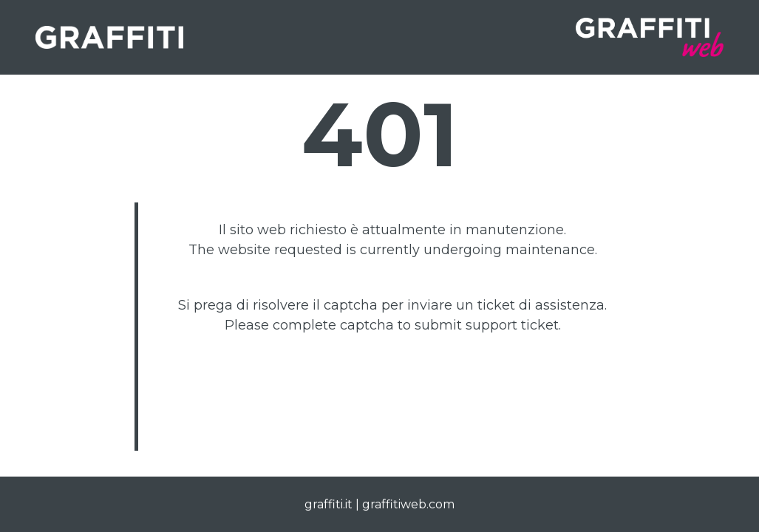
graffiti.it (329, 504)
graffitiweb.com (408, 504)
